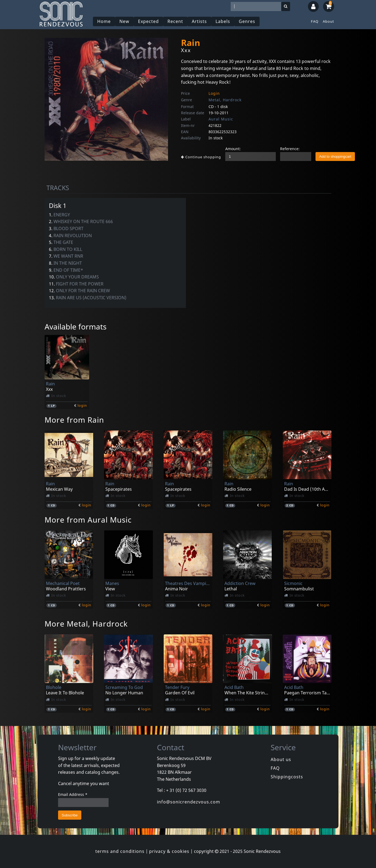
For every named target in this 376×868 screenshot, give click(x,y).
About (328, 21)
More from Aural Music (88, 520)
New (124, 21)
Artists (199, 21)
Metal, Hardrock (225, 100)
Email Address (73, 794)
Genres (247, 21)
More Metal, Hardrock (86, 624)
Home (104, 21)
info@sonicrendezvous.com (189, 802)
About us (281, 759)
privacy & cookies (169, 851)
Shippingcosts (287, 777)
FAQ (315, 21)
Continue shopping (201, 157)
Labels (223, 21)
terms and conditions (120, 851)
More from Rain (74, 420)
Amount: (233, 149)
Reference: (290, 149)
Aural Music (221, 119)
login (82, 405)
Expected (148, 21)
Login (214, 93)
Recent (175, 21)
